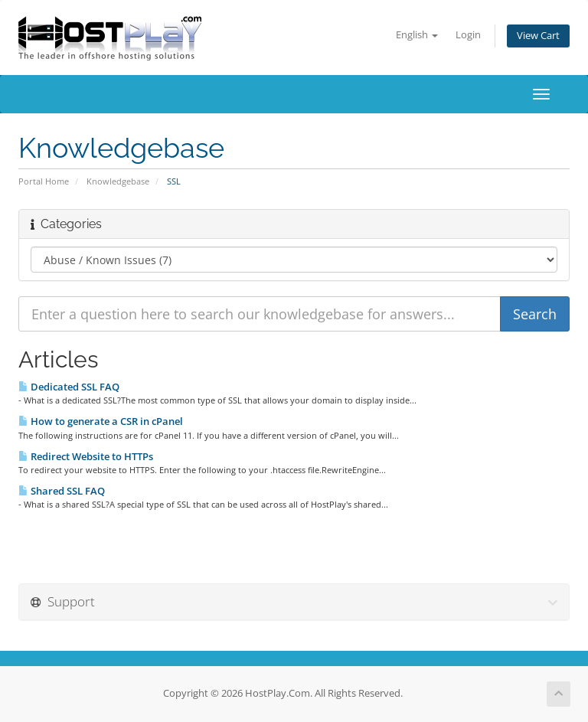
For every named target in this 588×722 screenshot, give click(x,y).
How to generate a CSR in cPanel (101, 421)
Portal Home (44, 181)
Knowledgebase (118, 181)
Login (468, 35)
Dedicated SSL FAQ (69, 387)
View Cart (538, 36)
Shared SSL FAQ (62, 491)
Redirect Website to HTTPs (86, 456)
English (417, 35)
